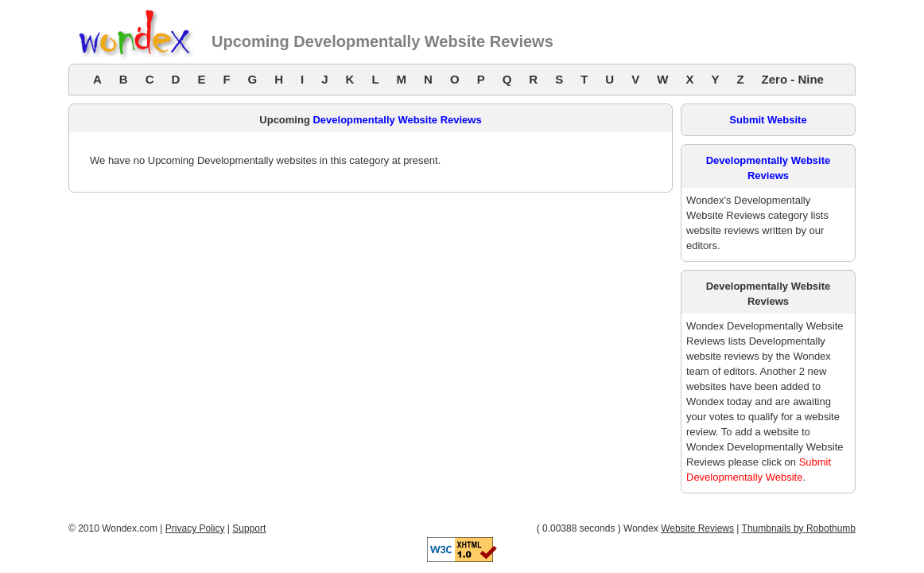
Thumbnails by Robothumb (799, 528)
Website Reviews (697, 528)
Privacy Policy (195, 528)
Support (249, 528)
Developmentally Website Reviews (397, 120)
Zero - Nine (793, 79)
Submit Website (768, 120)
